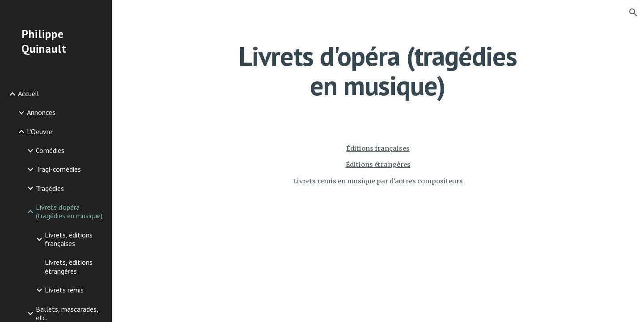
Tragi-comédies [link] (58, 169)
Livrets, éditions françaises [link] (69, 239)
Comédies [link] (50, 150)
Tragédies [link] (50, 188)
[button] (633, 13)
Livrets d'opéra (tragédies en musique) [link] (69, 211)
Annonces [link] (41, 112)
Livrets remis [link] (64, 290)
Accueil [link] (28, 93)
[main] (378, 71)
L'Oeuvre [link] (40, 131)
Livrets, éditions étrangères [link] (69, 266)
